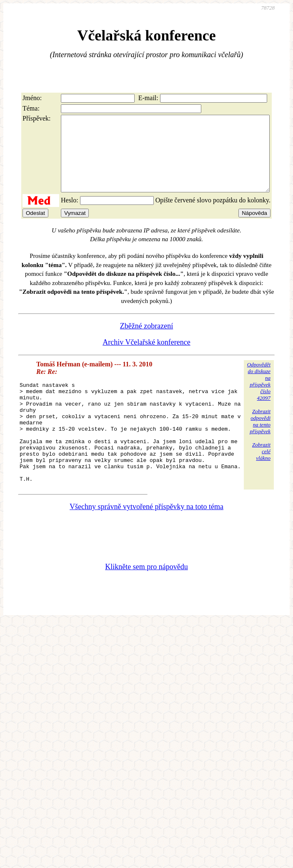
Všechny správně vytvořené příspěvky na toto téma (146, 542)
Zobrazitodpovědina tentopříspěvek (260, 436)
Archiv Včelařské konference (146, 357)
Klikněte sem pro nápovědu (146, 602)
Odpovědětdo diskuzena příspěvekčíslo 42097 (259, 396)
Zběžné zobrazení (146, 341)
